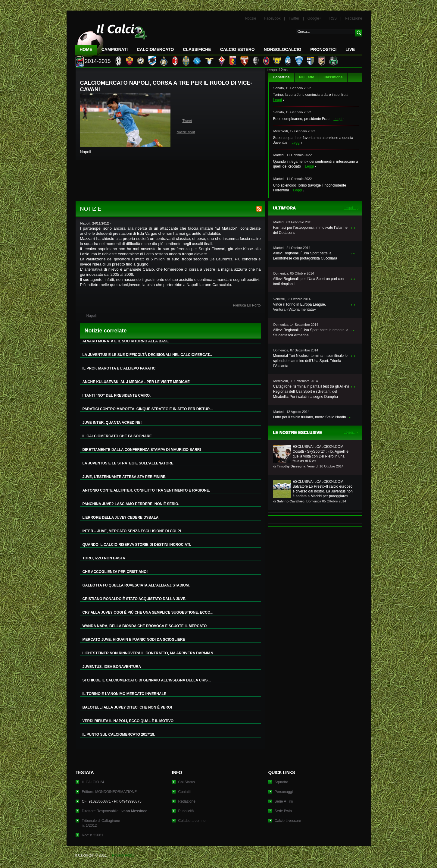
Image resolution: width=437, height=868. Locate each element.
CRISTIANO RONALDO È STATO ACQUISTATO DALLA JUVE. (134, 599)
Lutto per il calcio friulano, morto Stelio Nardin (310, 417)
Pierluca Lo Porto (247, 305)
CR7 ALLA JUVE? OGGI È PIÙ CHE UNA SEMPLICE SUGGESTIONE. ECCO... (148, 612)
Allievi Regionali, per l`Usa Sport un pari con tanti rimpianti (309, 281)
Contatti (184, 792)
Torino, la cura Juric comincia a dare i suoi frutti (311, 95)
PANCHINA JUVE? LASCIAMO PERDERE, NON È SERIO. (131, 504)
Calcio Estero (237, 49)
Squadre (281, 782)
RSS (333, 18)
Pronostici (323, 49)
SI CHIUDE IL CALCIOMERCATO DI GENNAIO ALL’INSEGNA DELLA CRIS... (147, 680)
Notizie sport (186, 132)
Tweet (187, 121)
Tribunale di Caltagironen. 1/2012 (101, 823)
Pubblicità (186, 811)
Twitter (294, 18)
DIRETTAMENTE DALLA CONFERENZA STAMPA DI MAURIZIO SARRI (142, 450)
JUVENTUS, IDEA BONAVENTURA (112, 667)
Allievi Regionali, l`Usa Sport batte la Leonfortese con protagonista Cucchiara (305, 256)
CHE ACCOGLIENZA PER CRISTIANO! (115, 572)
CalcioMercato (155, 49)
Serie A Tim (284, 801)
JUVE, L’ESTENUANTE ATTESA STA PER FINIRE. (125, 477)
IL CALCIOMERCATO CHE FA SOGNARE (117, 436)
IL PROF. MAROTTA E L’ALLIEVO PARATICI (120, 368)
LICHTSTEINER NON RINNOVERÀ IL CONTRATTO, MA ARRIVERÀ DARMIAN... (149, 653)
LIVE (350, 49)
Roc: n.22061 (93, 835)
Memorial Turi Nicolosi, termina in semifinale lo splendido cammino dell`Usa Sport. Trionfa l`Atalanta (310, 361)
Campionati (115, 49)
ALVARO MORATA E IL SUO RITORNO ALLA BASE (126, 341)
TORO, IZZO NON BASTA (104, 558)
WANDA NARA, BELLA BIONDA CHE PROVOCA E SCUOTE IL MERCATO (145, 626)
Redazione (353, 18)
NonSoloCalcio (282, 49)
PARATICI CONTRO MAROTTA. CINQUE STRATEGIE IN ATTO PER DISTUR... (148, 409)
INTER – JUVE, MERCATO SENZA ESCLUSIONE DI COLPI (132, 531)
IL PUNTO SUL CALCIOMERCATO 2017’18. (119, 734)
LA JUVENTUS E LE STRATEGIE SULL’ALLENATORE (128, 463)
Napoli (92, 316)
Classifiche (333, 77)
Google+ (314, 18)
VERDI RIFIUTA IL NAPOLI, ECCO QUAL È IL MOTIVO (128, 721)
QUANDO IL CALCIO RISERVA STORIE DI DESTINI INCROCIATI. (137, 545)
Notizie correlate (106, 331)
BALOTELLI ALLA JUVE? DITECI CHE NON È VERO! (127, 707)
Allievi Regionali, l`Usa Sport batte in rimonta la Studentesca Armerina (311, 333)
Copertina (281, 77)
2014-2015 (98, 61)
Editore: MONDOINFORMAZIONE (109, 792)
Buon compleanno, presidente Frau (301, 119)
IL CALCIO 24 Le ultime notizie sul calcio (111, 38)
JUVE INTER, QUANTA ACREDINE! (112, 423)
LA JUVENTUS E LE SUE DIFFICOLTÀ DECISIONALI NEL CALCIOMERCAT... (147, 355)
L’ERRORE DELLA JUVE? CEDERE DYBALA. (121, 517)
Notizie (251, 18)
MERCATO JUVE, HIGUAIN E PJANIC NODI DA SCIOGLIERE (134, 640)
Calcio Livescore (288, 821)
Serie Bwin (283, 811)
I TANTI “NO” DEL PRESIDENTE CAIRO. (117, 395)
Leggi (278, 100)
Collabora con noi (192, 821)
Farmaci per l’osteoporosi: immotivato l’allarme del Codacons (310, 230)
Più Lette (307, 77)
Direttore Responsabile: (115, 811)
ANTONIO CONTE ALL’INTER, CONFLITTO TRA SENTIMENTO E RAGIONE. (146, 490)
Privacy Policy (123, 855)
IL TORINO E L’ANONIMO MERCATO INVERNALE (124, 694)
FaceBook (272, 18)
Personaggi (284, 792)
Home (86, 49)
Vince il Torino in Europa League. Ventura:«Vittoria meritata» (300, 307)
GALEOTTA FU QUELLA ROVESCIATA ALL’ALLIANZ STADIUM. (136, 585)
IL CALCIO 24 (93, 782)
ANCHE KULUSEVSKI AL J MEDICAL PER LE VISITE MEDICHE (136, 382)
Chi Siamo (187, 782)
